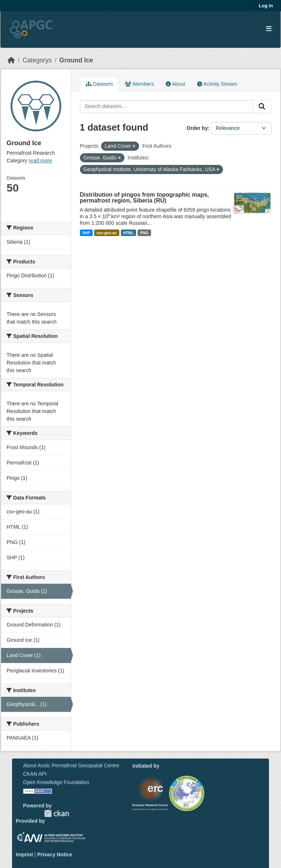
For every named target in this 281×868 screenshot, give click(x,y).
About (176, 84)
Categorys (37, 60)
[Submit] (262, 107)
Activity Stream (217, 84)
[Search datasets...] (167, 107)
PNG (144, 233)
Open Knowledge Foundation (56, 782)
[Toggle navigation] (269, 29)
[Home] (11, 60)
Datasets (99, 84)
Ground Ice (76, 60)
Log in (266, 6)
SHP (86, 233)
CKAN (57, 813)
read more (41, 161)
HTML (128, 233)
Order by (197, 128)
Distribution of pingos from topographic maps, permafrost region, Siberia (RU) (145, 198)
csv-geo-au (106, 233)
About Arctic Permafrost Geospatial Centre (71, 765)
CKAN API (35, 774)
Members (139, 84)
